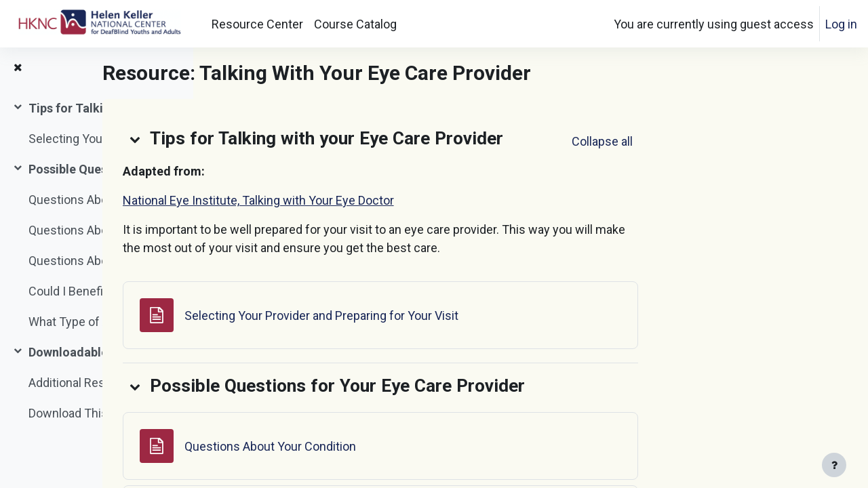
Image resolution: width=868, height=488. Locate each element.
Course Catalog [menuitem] (355, 24)
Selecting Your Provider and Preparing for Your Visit (97, 139)
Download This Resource (96, 413)
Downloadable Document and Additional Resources (97, 352)
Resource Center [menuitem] (257, 24)
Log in (841, 24)
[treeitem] (96, 123)
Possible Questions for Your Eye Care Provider (97, 169)
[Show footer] (834, 465)
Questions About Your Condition (97, 200)
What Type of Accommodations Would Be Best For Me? (97, 322)
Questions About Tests (91, 230)
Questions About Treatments (97, 261)
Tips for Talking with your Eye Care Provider (97, 108)
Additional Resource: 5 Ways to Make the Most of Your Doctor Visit (97, 383)
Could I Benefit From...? (90, 291)
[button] (285, 139)
